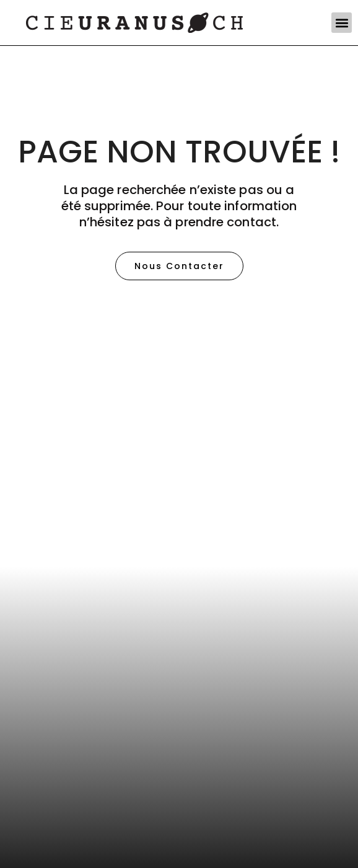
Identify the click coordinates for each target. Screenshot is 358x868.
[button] (342, 23)
